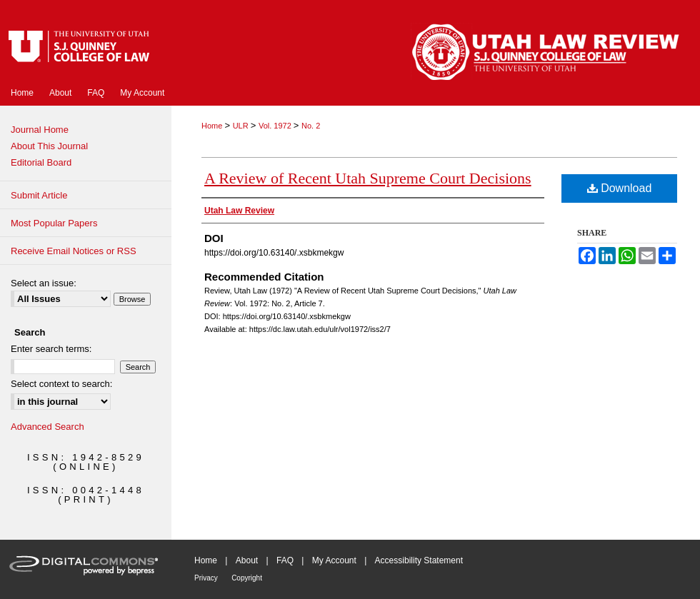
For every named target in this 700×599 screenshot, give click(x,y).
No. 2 (311, 126)
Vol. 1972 (276, 126)
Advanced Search (47, 427)
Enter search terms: (51, 349)
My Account (334, 560)
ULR (242, 126)
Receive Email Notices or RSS (74, 251)
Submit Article (39, 195)
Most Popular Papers (54, 223)
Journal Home (40, 130)
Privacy (206, 578)
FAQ (285, 560)
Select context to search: (61, 384)
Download (620, 188)
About (247, 560)
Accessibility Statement (419, 560)
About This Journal (49, 146)
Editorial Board (41, 162)
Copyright (247, 578)
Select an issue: (44, 283)
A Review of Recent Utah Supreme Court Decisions (368, 178)
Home (213, 126)
